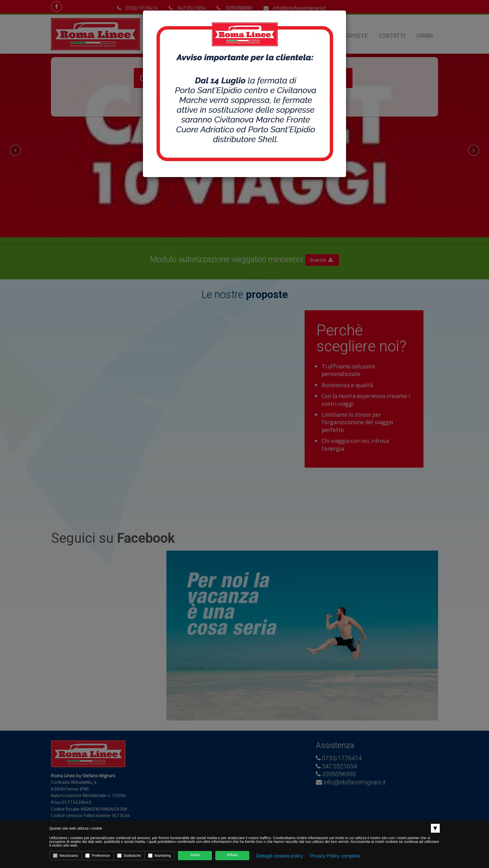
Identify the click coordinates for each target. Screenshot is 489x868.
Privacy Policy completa (335, 856)
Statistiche (129, 856)
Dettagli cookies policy (280, 856)
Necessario (66, 856)
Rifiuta (232, 855)
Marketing (159, 856)
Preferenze (98, 856)
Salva (195, 855)
